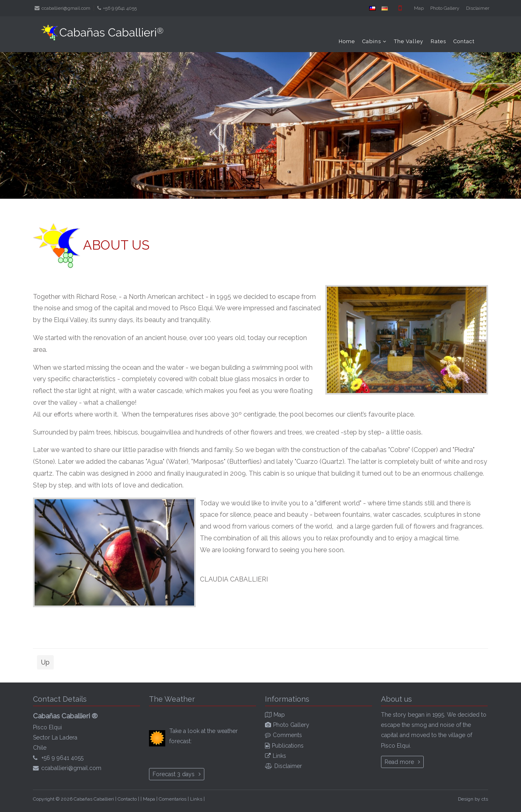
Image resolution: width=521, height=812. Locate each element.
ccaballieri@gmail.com (66, 8)
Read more (399, 762)
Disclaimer (478, 8)
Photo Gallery (445, 8)
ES (372, 8)
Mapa (149, 799)
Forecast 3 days (174, 774)
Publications (288, 746)
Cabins (372, 41)
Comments (287, 735)
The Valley (409, 41)
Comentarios (173, 799)
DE (385, 8)
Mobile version (400, 8)
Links (279, 756)
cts (485, 799)
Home (347, 41)
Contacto (127, 799)
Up (45, 662)
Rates (438, 41)
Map (419, 8)
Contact (464, 41)
